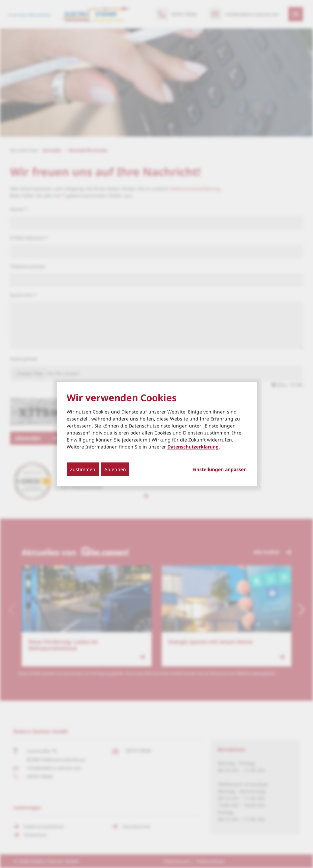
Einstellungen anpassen (219, 469)
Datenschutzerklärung (193, 447)
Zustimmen (83, 469)
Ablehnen (115, 469)
